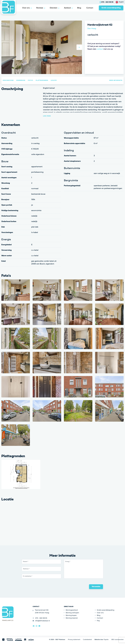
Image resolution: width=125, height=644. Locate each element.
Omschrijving (8, 80)
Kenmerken (21, 80)
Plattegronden (42, 80)
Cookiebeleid (87, 640)
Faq (97, 621)
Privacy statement (74, 640)
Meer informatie (116, 80)
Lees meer (47, 116)
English (121, 2)
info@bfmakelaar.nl (41, 621)
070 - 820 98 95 (107, 2)
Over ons (25, 8)
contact (100, 49)
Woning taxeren (71, 618)
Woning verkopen (71, 613)
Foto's (30, 80)
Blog (79, 8)
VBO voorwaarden (117, 640)
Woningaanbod (71, 610)
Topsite (106, 640)
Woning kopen (70, 616)
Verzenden (96, 587)
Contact (90, 8)
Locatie (54, 80)
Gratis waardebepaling (111, 8)
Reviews (39, 8)
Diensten (53, 8)
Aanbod (67, 8)
